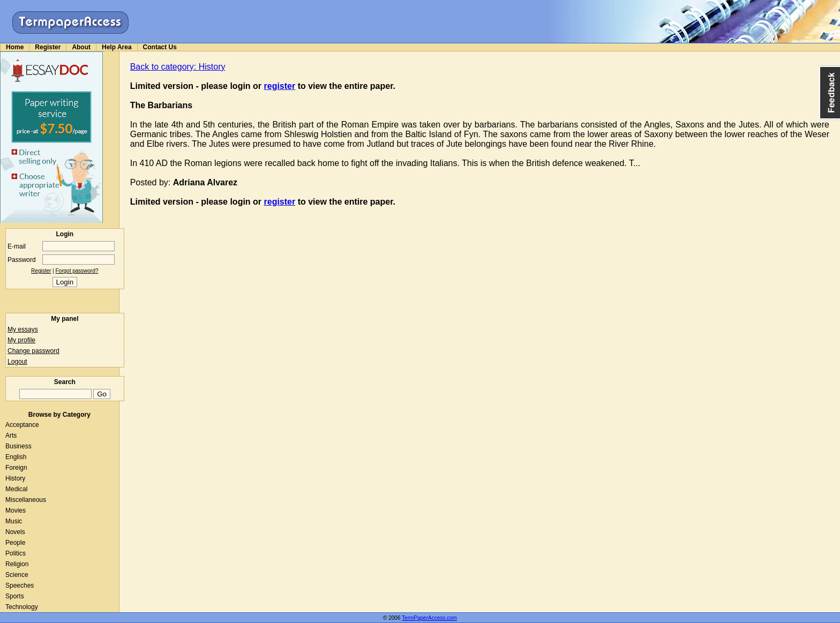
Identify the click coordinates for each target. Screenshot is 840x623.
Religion (17, 564)
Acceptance (22, 425)
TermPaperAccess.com (429, 618)
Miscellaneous (26, 500)
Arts (11, 436)
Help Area (117, 47)
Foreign (16, 468)
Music (14, 521)
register (280, 86)
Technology (22, 607)
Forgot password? (77, 271)
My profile (21, 340)
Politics (16, 553)
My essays (23, 329)
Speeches (20, 586)
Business (18, 446)
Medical (16, 489)
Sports (15, 596)
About (81, 47)
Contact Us (160, 47)
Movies (16, 511)
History (15, 478)
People (15, 543)
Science (17, 575)
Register (48, 47)
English (16, 457)
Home (15, 47)
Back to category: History (178, 67)
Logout (17, 362)
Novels (15, 532)
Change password (33, 351)
